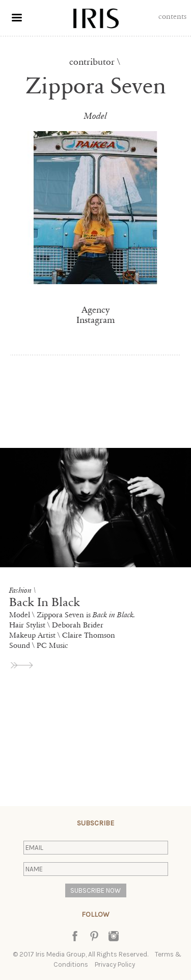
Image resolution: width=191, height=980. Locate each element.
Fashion (20, 590)
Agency (95, 310)
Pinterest (94, 936)
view (22, 665)
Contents (172, 16)
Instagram (96, 320)
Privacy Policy (115, 964)
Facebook (75, 936)
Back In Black (45, 602)
